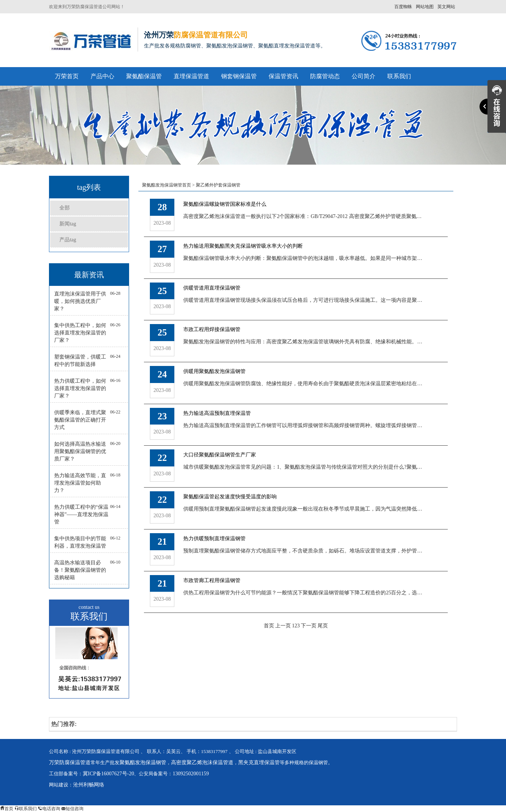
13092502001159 (190, 774)
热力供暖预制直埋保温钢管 (214, 539)
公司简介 (364, 76)
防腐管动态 (325, 76)
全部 (65, 208)
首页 (269, 626)
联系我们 (399, 76)
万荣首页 (67, 76)
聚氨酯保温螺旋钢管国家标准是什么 (225, 204)
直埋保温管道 (191, 76)
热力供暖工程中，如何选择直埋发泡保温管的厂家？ (80, 388)
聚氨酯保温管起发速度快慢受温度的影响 (230, 497)
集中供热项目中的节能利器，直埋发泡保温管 (80, 542)
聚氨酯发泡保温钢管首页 (167, 185)
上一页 (283, 626)
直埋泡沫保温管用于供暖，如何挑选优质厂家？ (80, 301)
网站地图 (425, 7)
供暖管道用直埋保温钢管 (212, 288)
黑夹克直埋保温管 (259, 763)
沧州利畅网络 (89, 785)
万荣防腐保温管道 (70, 763)
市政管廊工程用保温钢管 (212, 580)
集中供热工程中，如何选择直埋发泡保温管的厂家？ (80, 333)
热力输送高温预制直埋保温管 (217, 413)
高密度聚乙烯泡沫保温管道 (202, 763)
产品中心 (102, 76)
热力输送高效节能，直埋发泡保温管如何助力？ (80, 483)
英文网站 (446, 7)
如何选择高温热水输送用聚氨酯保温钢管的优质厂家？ (80, 451)
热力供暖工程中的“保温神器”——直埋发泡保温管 (81, 514)
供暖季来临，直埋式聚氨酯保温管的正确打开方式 (80, 420)
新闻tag (68, 224)
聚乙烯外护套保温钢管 (218, 185)
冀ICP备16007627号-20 (108, 774)
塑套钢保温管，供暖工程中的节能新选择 (80, 361)
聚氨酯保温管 (144, 76)
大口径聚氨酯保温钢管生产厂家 (220, 455)
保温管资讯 (283, 76)
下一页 (309, 626)
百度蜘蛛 (403, 7)
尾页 (323, 626)
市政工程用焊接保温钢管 (212, 329)
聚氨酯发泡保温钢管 (143, 763)
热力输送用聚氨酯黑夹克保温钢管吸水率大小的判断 (243, 246)
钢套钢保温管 (239, 76)
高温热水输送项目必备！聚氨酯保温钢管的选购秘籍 (80, 570)
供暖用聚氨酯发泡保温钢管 (214, 371)
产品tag (68, 240)
